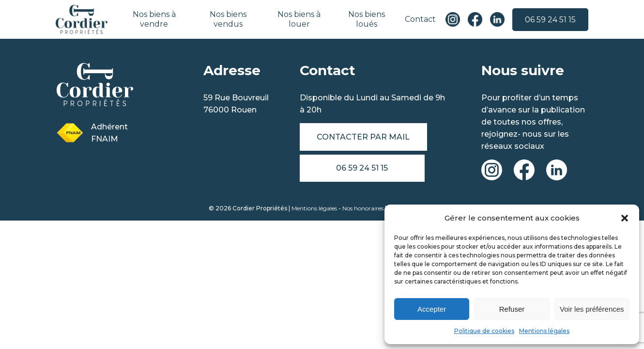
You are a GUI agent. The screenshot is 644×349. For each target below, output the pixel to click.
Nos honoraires (363, 209)
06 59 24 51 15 (550, 20)
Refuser (512, 309)
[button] (625, 218)
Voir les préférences (592, 309)
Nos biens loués (366, 19)
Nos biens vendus (228, 19)
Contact (420, 19)
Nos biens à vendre (155, 19)
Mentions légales (544, 331)
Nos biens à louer (299, 19)
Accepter (432, 309)
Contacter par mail (364, 137)
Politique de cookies (484, 331)
